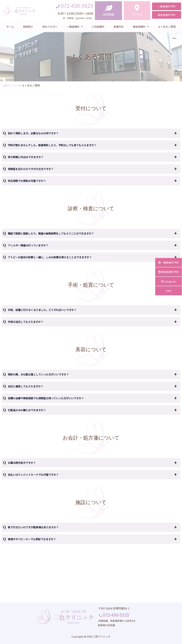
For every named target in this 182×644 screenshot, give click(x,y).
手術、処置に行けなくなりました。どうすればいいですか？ (42, 310)
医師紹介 (28, 27)
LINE (169, 291)
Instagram (169, 281)
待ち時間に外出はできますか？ (26, 157)
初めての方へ (50, 27)
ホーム (10, 27)
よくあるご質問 (167, 27)
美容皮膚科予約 (169, 272)
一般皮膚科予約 (169, 262)
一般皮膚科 (75, 27)
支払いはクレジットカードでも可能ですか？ (33, 475)
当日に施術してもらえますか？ (26, 386)
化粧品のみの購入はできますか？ (27, 410)
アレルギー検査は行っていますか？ (28, 245)
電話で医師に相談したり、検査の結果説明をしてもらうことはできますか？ (51, 233)
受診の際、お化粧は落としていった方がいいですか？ (38, 374)
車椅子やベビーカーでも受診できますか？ (32, 539)
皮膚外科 (119, 27)
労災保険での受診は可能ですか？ (27, 181)
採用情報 (108, 14)
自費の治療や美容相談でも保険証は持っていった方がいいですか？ (46, 398)
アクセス (137, 14)
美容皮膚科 (141, 27)
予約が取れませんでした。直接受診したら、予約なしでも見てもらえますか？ (52, 145)
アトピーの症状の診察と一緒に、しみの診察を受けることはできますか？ (50, 257)
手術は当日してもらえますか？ (26, 322)
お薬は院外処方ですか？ (22, 463)
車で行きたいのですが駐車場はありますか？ (33, 527)
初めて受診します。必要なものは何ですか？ (33, 133)
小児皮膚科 (98, 27)
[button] (167, 6)
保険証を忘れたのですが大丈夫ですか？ (31, 169)
